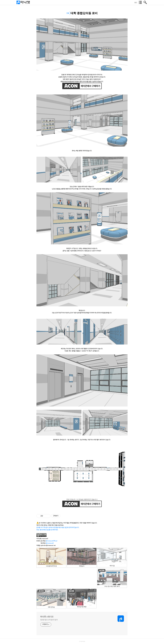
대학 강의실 (51, 598)
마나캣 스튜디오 (47, 617)
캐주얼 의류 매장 (82, 598)
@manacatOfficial (52, 541)
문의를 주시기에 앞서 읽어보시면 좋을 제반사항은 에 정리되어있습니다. (58, 528)
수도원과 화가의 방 (51, 557)
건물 (68, 13)
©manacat (82, 641)
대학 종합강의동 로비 (84, 13)
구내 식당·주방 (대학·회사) (112, 578)
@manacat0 (50, 543)
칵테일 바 (82, 557)
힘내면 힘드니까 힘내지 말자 (49, 620)
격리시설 (112, 557)
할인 (136, 3)
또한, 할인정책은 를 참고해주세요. (47, 530)
